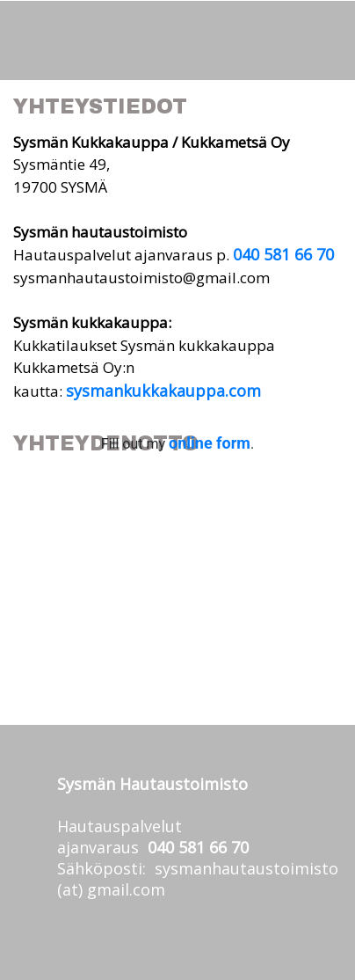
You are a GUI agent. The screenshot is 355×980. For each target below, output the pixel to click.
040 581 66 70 (283, 254)
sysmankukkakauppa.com (163, 391)
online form (210, 443)
